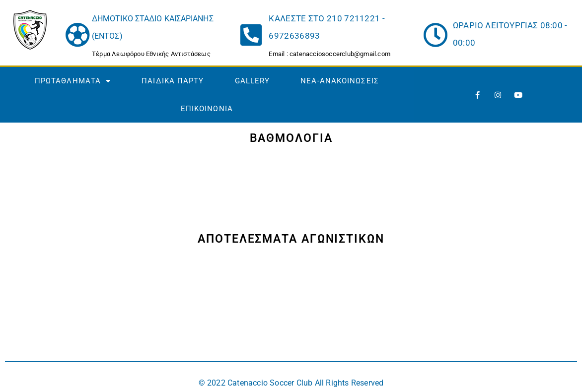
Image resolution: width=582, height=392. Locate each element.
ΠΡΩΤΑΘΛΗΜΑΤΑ (73, 81)
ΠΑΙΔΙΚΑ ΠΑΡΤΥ (173, 81)
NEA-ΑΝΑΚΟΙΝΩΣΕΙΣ (340, 81)
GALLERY (253, 81)
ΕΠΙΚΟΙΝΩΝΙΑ (207, 109)
